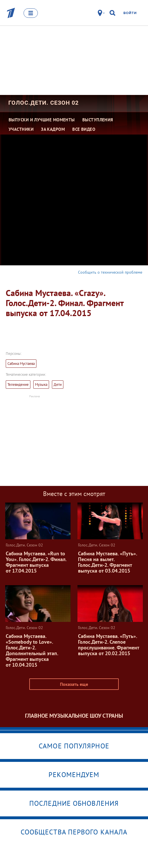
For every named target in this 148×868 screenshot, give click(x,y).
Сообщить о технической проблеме (110, 272)
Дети (58, 385)
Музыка (41, 385)
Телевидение (18, 385)
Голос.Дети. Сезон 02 (43, 103)
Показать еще (74, 684)
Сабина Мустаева (21, 364)
